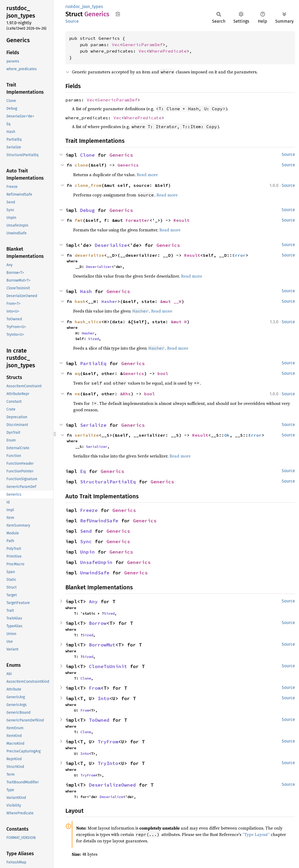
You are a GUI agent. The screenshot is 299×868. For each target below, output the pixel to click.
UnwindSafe (95, 573)
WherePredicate (168, 51)
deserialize (89, 255)
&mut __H (171, 301)
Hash (86, 291)
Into (104, 698)
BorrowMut (102, 645)
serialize (87, 435)
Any (93, 601)
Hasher (109, 301)
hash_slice (88, 322)
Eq (83, 471)
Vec (116, 45)
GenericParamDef (143, 45)
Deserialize (111, 245)
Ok (227, 435)
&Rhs (125, 394)
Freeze (89, 510)
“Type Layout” (256, 834)
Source (72, 21)
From (95, 688)
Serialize (93, 425)
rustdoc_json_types (84, 7)
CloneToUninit (108, 666)
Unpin (87, 552)
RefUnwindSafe (99, 521)
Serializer (97, 447)
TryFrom (108, 742)
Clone (87, 155)
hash (80, 301)
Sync (86, 541)
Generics (121, 155)
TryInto (108, 763)
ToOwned (99, 720)
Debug (87, 210)
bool (163, 373)
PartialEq (93, 363)
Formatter (137, 220)
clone (81, 165)
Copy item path (118, 14)
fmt (79, 220)
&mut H (179, 322)
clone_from (88, 185)
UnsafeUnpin (96, 562)
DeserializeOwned (112, 785)
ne (77, 394)
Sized (93, 339)
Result (182, 220)
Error (239, 255)
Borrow (98, 623)
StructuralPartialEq (108, 482)
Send (86, 531)
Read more (147, 175)
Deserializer (99, 267)
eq (77, 373)
